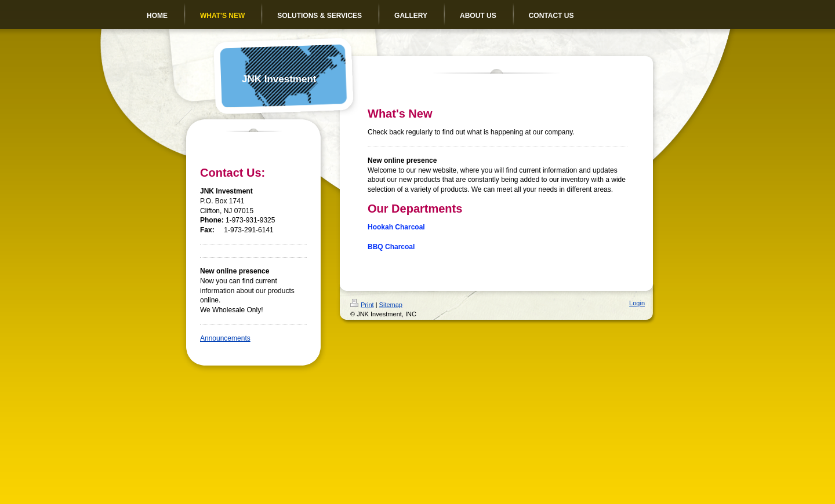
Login (637, 303)
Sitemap (391, 305)
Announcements (225, 338)
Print (362, 305)
